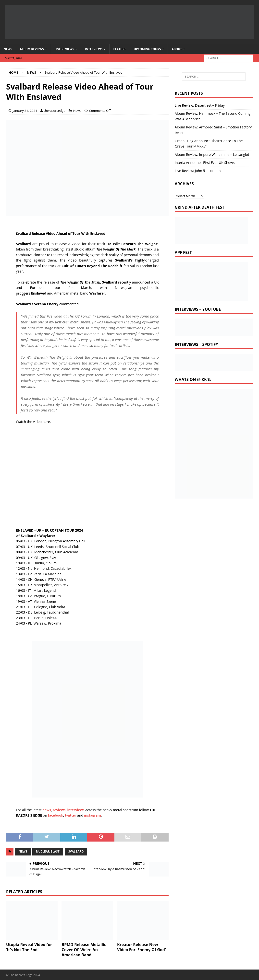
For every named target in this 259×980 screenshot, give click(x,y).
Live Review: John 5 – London (198, 171)
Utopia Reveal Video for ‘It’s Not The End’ (29, 947)
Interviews (94, 49)
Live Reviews (64, 49)
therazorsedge (55, 111)
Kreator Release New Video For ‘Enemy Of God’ (142, 947)
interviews (76, 810)
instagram (92, 815)
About (177, 49)
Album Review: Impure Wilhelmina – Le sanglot (212, 154)
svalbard (76, 851)
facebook (56, 815)
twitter (71, 815)
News (8, 49)
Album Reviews (32, 49)
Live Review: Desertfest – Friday (200, 105)
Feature (120, 49)
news (47, 810)
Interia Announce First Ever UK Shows (205, 163)
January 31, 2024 (25, 111)
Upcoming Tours (147, 49)
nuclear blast (48, 851)
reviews (59, 810)
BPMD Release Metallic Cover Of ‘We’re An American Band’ (84, 950)
